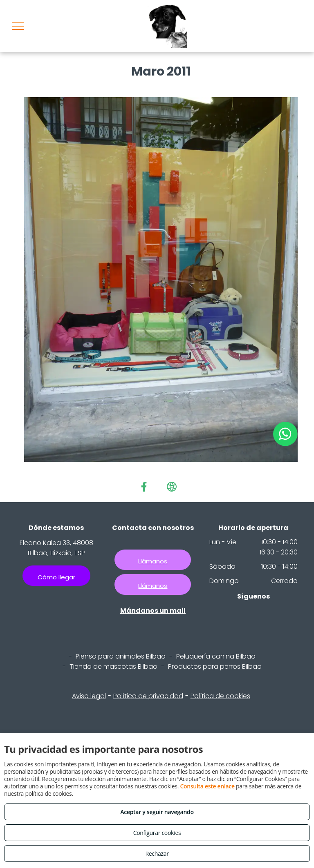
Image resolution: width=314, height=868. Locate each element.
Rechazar (157, 854)
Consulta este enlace (207, 786)
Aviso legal (89, 696)
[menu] (18, 26)
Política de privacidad (148, 696)
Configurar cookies (157, 833)
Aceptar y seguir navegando (157, 812)
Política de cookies (220, 696)
